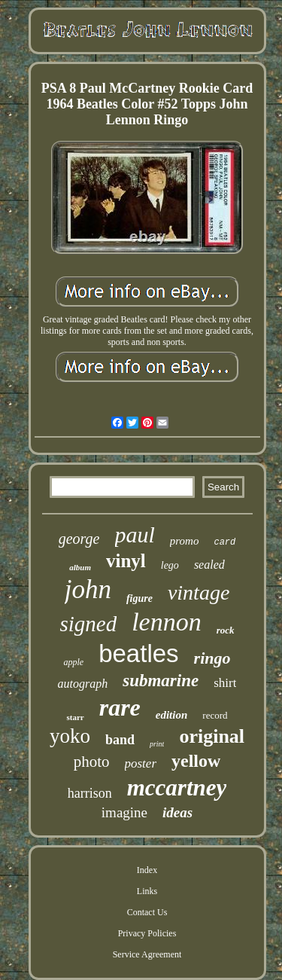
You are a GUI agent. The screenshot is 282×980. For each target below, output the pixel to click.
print (157, 744)
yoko (70, 736)
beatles (138, 653)
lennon (167, 622)
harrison (90, 793)
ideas (177, 812)
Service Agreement (147, 954)
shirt (225, 683)
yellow (196, 761)
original (212, 736)
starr (75, 717)
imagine (124, 812)
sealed (209, 565)
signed (88, 624)
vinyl (126, 561)
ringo (212, 658)
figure (139, 598)
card (224, 542)
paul (135, 534)
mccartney (177, 788)
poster (141, 763)
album (80, 567)
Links (147, 891)
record (215, 715)
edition (172, 715)
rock (226, 630)
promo (185, 541)
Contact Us (147, 912)
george (79, 539)
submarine (161, 681)
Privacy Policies (147, 933)
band (120, 740)
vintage (199, 592)
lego (170, 565)
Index (147, 870)
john (88, 589)
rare (120, 707)
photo (92, 762)
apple (73, 662)
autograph (83, 684)
